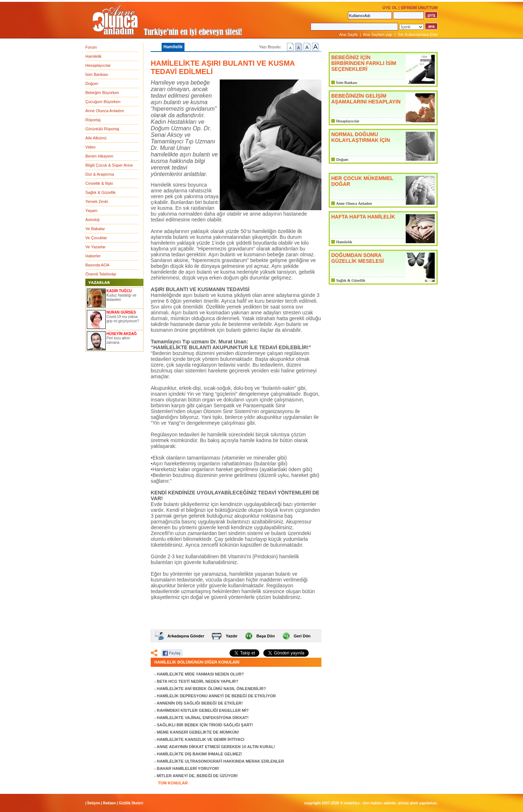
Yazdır (231, 636)
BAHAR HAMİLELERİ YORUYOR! (188, 768)
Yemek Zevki (97, 201)
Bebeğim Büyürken (102, 93)
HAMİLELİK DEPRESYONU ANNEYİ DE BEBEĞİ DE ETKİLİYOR (216, 696)
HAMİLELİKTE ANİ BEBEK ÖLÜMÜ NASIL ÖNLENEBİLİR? (212, 689)
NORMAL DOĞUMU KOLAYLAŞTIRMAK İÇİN (361, 137)
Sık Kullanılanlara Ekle (418, 34)
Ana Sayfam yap (378, 34)
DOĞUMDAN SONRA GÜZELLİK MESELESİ (358, 258)
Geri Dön (302, 636)
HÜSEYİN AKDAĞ (122, 334)
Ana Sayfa (348, 34)
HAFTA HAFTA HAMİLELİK (363, 217)
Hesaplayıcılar (98, 65)
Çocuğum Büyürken (103, 102)
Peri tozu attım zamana (118, 340)
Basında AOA (97, 265)
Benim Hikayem (99, 156)
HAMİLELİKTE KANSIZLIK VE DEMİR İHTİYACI (201, 739)
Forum (91, 47)
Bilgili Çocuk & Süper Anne (109, 165)
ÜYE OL (390, 8)
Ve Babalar (95, 229)
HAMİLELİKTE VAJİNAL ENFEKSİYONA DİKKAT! (203, 718)
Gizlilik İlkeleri (131, 803)
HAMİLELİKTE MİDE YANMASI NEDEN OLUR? (200, 674)
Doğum (92, 83)
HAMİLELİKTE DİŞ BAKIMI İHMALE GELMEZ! (200, 754)
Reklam (109, 803)
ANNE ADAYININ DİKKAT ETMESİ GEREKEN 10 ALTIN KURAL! (216, 747)
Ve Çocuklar (96, 238)
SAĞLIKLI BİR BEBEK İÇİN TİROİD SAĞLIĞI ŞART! (205, 725)
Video (90, 147)
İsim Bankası (97, 74)
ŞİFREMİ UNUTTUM (419, 8)
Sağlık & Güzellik (100, 192)
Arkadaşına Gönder (186, 636)
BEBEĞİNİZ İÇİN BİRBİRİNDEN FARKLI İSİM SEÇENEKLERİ (364, 63)
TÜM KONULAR (173, 783)
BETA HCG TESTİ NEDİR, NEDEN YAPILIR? (198, 681)
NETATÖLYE (352, 803)
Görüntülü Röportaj (102, 129)
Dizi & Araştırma (100, 174)
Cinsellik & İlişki (99, 183)
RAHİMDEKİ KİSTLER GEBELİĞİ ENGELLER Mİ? (203, 710)
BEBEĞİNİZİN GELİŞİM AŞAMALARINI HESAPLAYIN (366, 99)
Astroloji (92, 220)
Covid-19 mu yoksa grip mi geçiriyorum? (123, 319)
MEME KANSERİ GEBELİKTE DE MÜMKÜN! (198, 732)
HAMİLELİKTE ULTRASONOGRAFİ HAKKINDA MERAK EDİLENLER (220, 761)
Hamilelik (94, 56)
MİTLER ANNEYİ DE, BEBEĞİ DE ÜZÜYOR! (197, 776)
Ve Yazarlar (96, 247)
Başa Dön (266, 636)
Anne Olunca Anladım (105, 111)
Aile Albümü (96, 138)
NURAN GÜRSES (121, 312)
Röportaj (93, 120)
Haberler (93, 256)
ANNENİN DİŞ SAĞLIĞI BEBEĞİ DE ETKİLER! (200, 703)
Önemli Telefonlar (101, 274)
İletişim (94, 803)
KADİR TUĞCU (119, 291)
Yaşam (91, 211)
